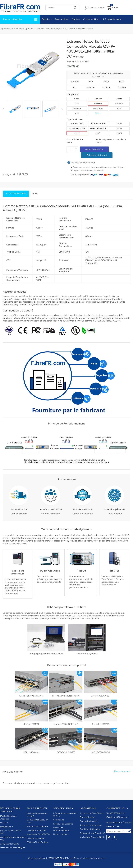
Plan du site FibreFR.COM (38, 834)
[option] (15, 109)
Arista (119, 99)
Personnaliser (62, 19)
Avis (35, 194)
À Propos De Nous (112, 19)
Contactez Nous (91, 19)
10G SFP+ (4, 823)
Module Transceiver (36, 838)
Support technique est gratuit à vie (88, 170)
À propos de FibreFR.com (91, 813)
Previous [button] (4, 109)
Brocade (119, 104)
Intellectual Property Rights (92, 837)
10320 (119, 133)
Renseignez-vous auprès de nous (111, 141)
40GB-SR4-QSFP (77, 124)
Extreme (98, 104)
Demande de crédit (89, 821)
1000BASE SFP (6, 827)
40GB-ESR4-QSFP (77, 129)
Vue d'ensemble (16, 194)
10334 (119, 129)
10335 (77, 133)
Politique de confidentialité (92, 833)
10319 (98, 133)
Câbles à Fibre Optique (37, 842)
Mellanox (77, 109)
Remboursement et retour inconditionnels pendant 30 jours (99, 167)
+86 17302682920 (117, 813)
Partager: (7, 175)
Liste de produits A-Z (36, 830)
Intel (119, 109)
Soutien (76, 19)
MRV (77, 113)
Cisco (77, 99)
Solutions (47, 19)
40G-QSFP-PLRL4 (98, 129)
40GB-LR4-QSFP (98, 124)
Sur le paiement (87, 817)
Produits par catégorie (37, 826)
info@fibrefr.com (120, 817)
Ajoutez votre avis (122, 771)
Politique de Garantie (63, 824)
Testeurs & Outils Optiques (13, 848)
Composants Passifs (9, 844)
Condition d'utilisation (90, 829)
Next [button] (62, 109)
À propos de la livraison (91, 825)
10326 (119, 124)
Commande (59, 820)
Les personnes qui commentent (53, 783)
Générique (98, 109)
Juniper (98, 99)
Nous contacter (60, 834)
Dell (77, 104)
